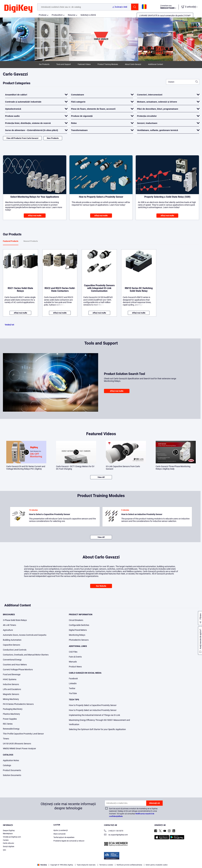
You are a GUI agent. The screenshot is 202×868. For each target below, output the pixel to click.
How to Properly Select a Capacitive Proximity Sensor (93, 705)
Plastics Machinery (11, 714)
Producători (57, 15)
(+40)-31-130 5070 (114, 831)
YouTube (73, 693)
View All (101, 477)
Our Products (44, 64)
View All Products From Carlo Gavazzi (22, 138)
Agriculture (8, 630)
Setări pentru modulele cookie (157, 865)
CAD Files (73, 652)
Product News (75, 667)
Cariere (6, 840)
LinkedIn (73, 683)
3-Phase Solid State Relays (15, 620)
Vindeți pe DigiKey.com (12, 837)
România (42, 865)
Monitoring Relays (77, 635)
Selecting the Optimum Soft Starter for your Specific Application (97, 729)
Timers (6, 739)
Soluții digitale (9, 847)
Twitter (72, 688)
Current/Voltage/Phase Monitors (18, 670)
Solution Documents (12, 775)
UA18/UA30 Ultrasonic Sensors (17, 744)
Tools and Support (64, 64)
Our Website (101, 586)
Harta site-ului (8, 843)
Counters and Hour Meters (15, 665)
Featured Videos (84, 64)
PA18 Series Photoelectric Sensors (18, 704)
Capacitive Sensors (12, 645)
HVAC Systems (10, 679)
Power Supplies (10, 719)
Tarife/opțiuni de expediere (64, 837)
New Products (53, 138)
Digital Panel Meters (78, 630)
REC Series (8, 724)
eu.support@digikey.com (116, 835)
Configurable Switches (79, 625)
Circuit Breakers (76, 620)
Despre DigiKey (9, 831)
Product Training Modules (108, 64)
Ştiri (4, 850)
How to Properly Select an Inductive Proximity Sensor (93, 710)
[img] (18, 9)
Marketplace (8, 834)
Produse (43, 15)
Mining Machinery (11, 699)
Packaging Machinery (13, 709)
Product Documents (12, 770)
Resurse (72, 15)
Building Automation (12, 640)
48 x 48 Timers (9, 625)
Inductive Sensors (11, 684)
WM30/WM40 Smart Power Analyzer (19, 749)
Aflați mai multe (35, 216)
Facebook (73, 679)
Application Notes (11, 760)
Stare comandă (59, 834)
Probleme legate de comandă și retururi (69, 841)
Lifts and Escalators (12, 689)
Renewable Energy (11, 729)
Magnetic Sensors (11, 694)
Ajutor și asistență (61, 830)
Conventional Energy (12, 660)
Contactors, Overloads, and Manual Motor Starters (26, 655)
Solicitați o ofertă (88, 15)
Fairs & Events (75, 657)
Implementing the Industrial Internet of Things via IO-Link (94, 715)
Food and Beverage (12, 674)
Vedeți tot (9, 325)
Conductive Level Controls (15, 650)
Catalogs (7, 765)
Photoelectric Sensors (79, 640)
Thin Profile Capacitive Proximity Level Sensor (23, 734)
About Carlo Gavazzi (133, 64)
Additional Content (156, 64)
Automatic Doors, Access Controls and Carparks (25, 635)
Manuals (73, 662)
